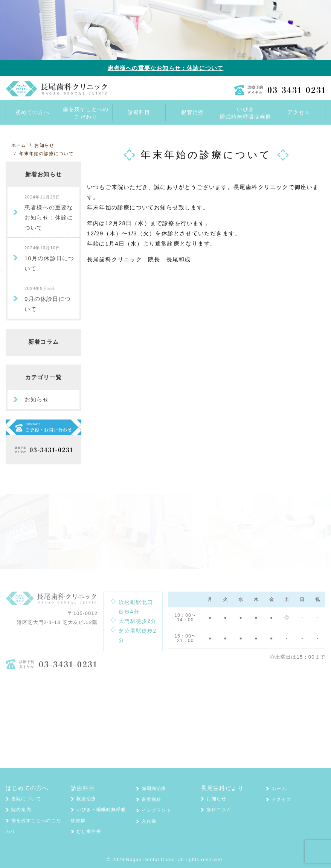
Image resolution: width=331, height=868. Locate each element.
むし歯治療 (89, 831)
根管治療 (86, 799)
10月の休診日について (50, 259)
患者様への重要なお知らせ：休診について (166, 68)
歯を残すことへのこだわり (86, 113)
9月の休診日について (48, 299)
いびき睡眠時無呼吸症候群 (246, 113)
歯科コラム (219, 810)
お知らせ (37, 399)
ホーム (279, 789)
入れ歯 (149, 821)
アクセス (281, 799)
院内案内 (21, 810)
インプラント (156, 810)
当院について (26, 799)
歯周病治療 (154, 789)
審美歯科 (152, 799)
